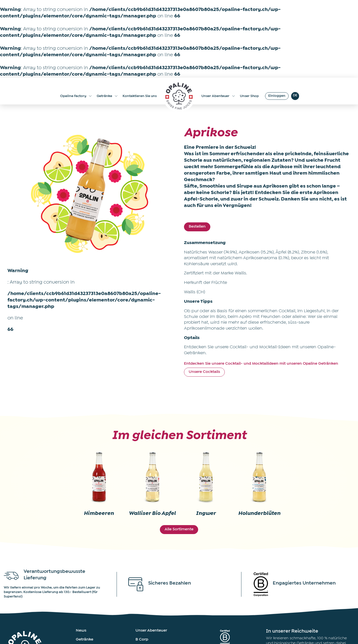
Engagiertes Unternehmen (304, 583)
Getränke (107, 96)
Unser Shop (249, 96)
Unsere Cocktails (204, 372)
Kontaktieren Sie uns (140, 96)
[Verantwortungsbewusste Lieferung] (11, 576)
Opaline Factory (76, 96)
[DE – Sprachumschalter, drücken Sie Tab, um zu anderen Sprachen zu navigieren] (295, 96)
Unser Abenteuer (218, 96)
